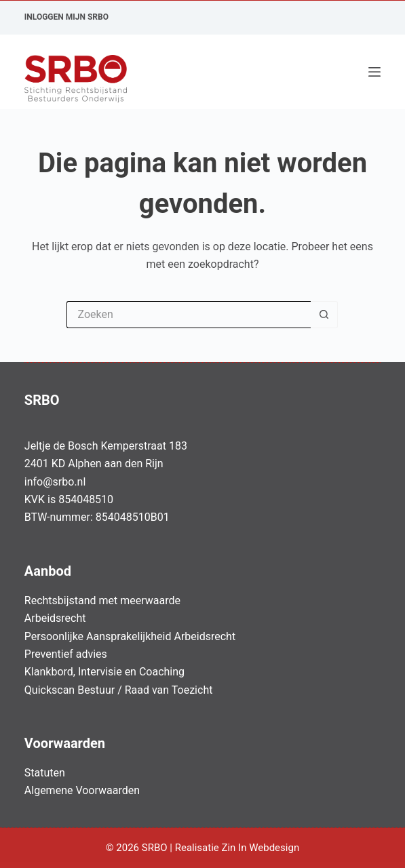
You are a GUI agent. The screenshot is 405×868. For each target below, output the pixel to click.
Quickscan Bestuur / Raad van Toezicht (119, 690)
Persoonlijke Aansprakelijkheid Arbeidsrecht (130, 636)
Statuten (45, 773)
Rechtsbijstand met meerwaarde (102, 600)
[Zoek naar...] (189, 315)
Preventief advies (66, 654)
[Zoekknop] (324, 315)
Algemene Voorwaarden (82, 790)
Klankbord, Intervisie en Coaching (104, 672)
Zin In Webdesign (261, 848)
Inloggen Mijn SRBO (66, 17)
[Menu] (374, 72)
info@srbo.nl (55, 482)
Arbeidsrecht (55, 618)
